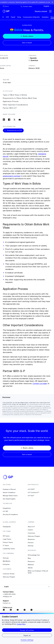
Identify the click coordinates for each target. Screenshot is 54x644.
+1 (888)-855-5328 (9, 594)
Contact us (7, 603)
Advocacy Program (9, 577)
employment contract (12, 176)
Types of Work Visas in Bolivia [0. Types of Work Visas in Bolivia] (15, 95)
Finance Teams (8, 542)
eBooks (30, 568)
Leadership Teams (9, 549)
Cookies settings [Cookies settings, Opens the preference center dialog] (27, 640)
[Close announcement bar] (52, 2)
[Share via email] (20, 120)
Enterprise (6, 564)
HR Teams (6, 536)
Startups (6, 558)
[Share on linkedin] (4, 120)
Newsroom (31, 539)
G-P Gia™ (31, 496)
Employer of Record (9, 489)
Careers (30, 530)
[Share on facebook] (9, 120)
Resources (31, 561)
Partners (31, 543)
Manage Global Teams (10, 496)
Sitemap (31, 546)
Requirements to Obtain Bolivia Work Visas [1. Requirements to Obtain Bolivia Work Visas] (20, 98)
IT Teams (6, 545)
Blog (29, 558)
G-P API (5, 511)
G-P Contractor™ (33, 492)
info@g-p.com (7, 596)
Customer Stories (9, 574)
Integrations (7, 508)
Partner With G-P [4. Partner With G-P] (10, 108)
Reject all (27, 635)
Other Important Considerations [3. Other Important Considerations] (15, 105)
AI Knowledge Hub (34, 555)
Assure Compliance (9, 492)
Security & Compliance (10, 514)
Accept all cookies (27, 630)
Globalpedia (7, 527)
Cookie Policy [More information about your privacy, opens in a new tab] (21, 624)
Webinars (31, 565)
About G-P (31, 527)
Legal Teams (7, 539)
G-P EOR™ (31, 489)
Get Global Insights (9, 499)
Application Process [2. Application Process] (11, 101)
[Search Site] (6, 6)
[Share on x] (14, 120)
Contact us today (40, 383)
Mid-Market (7, 561)
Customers (31, 533)
